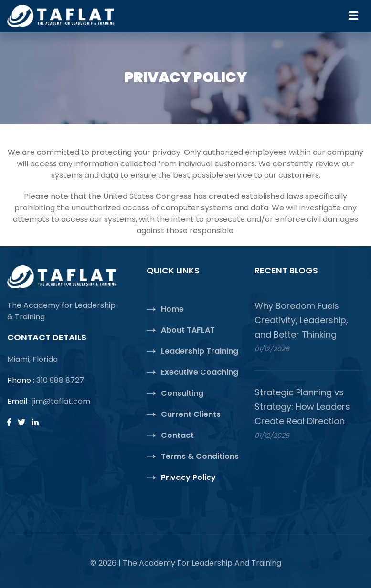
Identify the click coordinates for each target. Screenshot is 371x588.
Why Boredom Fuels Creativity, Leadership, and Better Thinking (301, 320)
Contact (177, 435)
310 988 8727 (60, 380)
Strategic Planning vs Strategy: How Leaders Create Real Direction (302, 407)
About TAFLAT (188, 330)
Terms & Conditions (200, 456)
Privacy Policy (188, 477)
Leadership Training (200, 351)
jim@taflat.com (61, 401)
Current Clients (191, 414)
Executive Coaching (200, 372)
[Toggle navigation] (353, 16)
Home (172, 309)
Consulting (182, 393)
